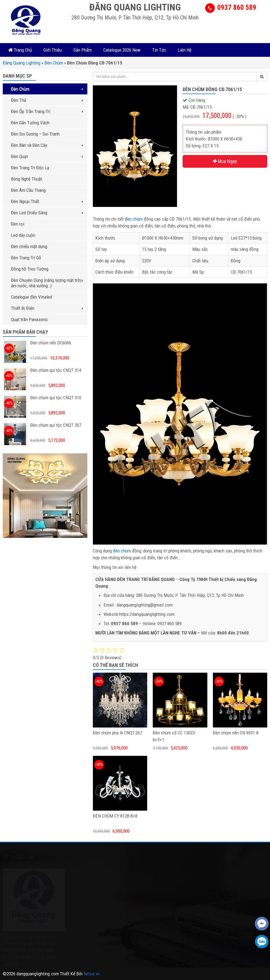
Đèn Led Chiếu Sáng (47, 213)
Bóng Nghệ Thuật (27, 179)
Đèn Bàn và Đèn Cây (47, 145)
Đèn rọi (18, 224)
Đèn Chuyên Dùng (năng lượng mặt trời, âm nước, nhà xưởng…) (47, 283)
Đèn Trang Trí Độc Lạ (30, 168)
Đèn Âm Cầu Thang (28, 190)
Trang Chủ (20, 50)
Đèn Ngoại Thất (47, 201)
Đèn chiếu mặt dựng (29, 246)
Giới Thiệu (53, 50)
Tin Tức (159, 50)
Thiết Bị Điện (47, 308)
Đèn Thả (47, 100)
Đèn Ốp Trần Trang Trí (47, 111)
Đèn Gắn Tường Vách (30, 123)
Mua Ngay (225, 161)
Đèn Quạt (47, 156)
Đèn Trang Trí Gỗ (26, 258)
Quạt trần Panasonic (30, 319)
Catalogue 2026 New (122, 50)
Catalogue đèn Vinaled (31, 297)
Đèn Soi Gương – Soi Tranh (35, 134)
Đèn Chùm (54, 63)
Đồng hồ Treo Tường (30, 269)
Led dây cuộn (23, 235)
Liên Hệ (185, 50)
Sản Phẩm (83, 50)
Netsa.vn (92, 974)
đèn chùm (134, 219)
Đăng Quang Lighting (22, 63)
